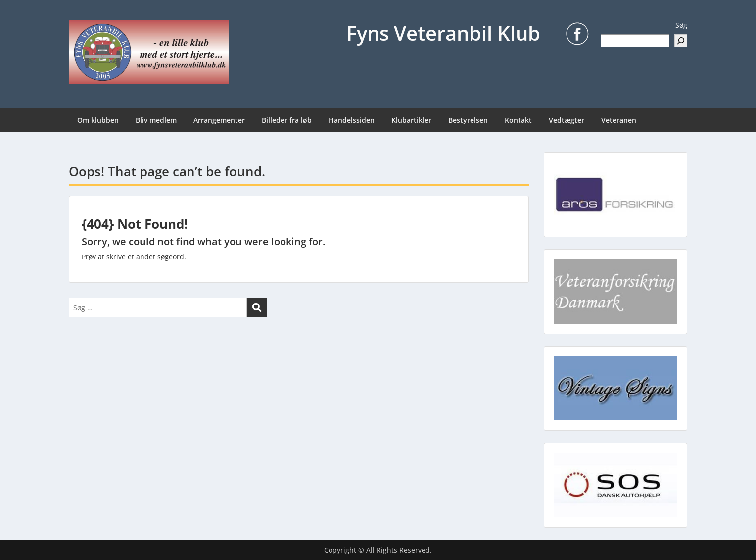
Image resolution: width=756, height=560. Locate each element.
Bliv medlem (156, 120)
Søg (681, 25)
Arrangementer (219, 120)
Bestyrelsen (468, 120)
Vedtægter (567, 120)
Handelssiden (352, 120)
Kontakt (518, 120)
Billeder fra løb (287, 120)
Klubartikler (411, 120)
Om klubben (98, 120)
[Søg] (681, 41)
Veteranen (619, 120)
